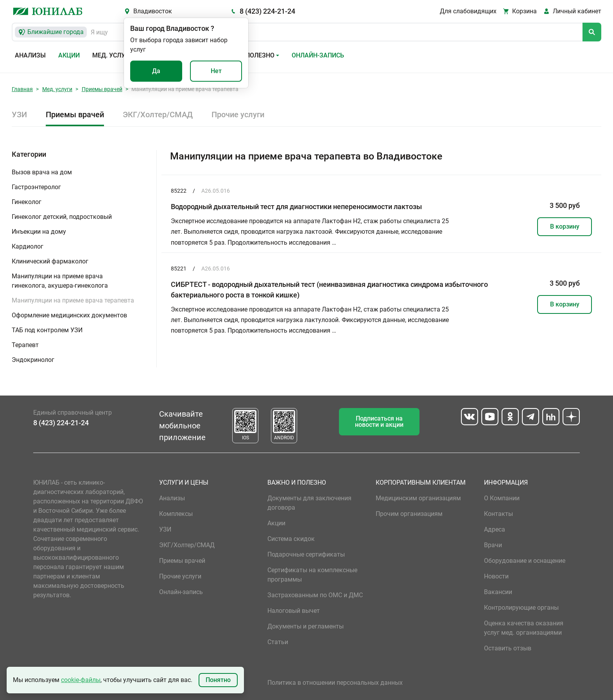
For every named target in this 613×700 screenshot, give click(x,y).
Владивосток (153, 11)
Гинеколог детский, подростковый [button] (62, 217)
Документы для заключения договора (309, 503)
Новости (496, 576)
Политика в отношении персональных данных (335, 683)
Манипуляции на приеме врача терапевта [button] (73, 300)
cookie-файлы (81, 680)
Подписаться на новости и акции (379, 422)
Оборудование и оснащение (525, 561)
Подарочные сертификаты (306, 554)
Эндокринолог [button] (33, 360)
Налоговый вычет (294, 611)
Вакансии (498, 592)
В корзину (565, 226)
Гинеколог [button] (27, 202)
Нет (216, 71)
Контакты (498, 514)
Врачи (493, 545)
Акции (69, 55)
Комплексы (176, 514)
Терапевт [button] (25, 345)
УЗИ (19, 115)
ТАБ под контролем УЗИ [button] (47, 330)
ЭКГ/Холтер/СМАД (158, 115)
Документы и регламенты (306, 626)
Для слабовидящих (468, 11)
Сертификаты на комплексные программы (312, 575)
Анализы (30, 55)
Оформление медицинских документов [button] (69, 315)
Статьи (278, 642)
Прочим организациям (409, 514)
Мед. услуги (113, 55)
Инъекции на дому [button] (39, 232)
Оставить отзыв (508, 648)
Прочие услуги (238, 115)
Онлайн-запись (318, 55)
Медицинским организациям (418, 498)
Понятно (218, 680)
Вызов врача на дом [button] (42, 172)
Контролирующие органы (521, 608)
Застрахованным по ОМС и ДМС (315, 595)
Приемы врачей (102, 89)
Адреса (495, 529)
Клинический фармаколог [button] (50, 261)
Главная (22, 89)
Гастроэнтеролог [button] (36, 187)
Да (156, 71)
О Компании (502, 498)
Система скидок (291, 539)
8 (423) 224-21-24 (267, 11)
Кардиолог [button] (28, 246)
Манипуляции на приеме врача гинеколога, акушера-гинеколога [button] (60, 281)
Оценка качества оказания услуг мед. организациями (524, 628)
